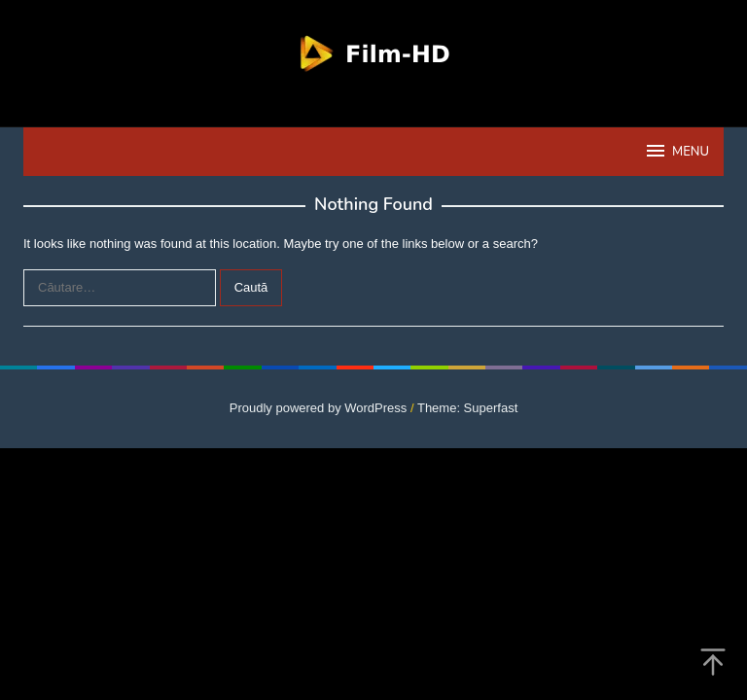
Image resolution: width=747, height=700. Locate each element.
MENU (676, 151)
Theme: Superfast (467, 408)
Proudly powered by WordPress (319, 408)
